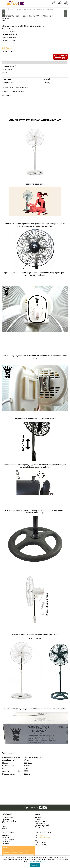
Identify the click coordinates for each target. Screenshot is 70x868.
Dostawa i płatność (9, 66)
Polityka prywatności (9, 823)
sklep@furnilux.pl (45, 837)
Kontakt (5, 829)
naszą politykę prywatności (37, 861)
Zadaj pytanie (7, 69)
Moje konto (8, 832)
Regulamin (38, 817)
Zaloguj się (6, 837)
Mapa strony (6, 819)
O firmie (5, 825)
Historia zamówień (8, 839)
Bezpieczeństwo (7, 817)
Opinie (5, 73)
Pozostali (46, 79)
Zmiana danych (7, 841)
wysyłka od (8, 51)
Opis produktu (7, 63)
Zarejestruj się (7, 835)
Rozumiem (35, 865)
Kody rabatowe (40, 823)
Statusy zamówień (41, 827)
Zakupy (38, 814)
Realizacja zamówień (42, 825)
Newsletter (6, 843)
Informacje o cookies (9, 821)
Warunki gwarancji (41, 821)
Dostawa (38, 819)
